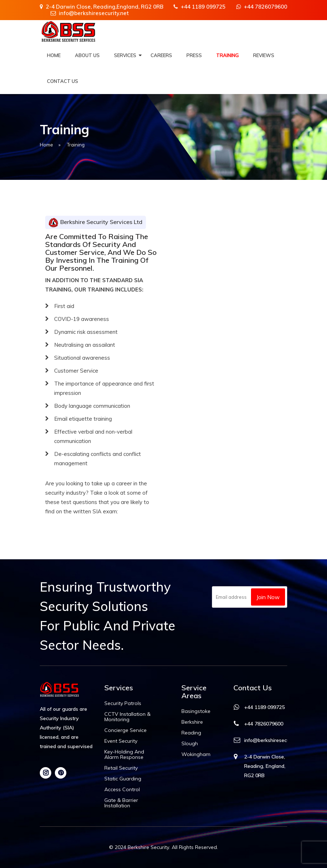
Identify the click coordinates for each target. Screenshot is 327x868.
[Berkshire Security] (68, 31)
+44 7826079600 (262, 7)
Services (125, 55)
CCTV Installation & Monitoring (127, 717)
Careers (161, 55)
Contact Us (63, 81)
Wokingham (196, 754)
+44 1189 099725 (200, 7)
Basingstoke (196, 711)
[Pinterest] (61, 773)
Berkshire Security (148, 847)
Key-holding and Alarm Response (124, 755)
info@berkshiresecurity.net (90, 13)
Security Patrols (123, 703)
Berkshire (192, 722)
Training (228, 55)
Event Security (121, 741)
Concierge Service (125, 730)
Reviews (264, 55)
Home (54, 55)
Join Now (268, 597)
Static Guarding (123, 779)
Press (194, 55)
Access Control (122, 790)
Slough (190, 744)
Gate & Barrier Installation (121, 803)
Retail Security (121, 768)
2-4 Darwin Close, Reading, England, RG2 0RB (265, 766)
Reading (191, 733)
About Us (87, 55)
